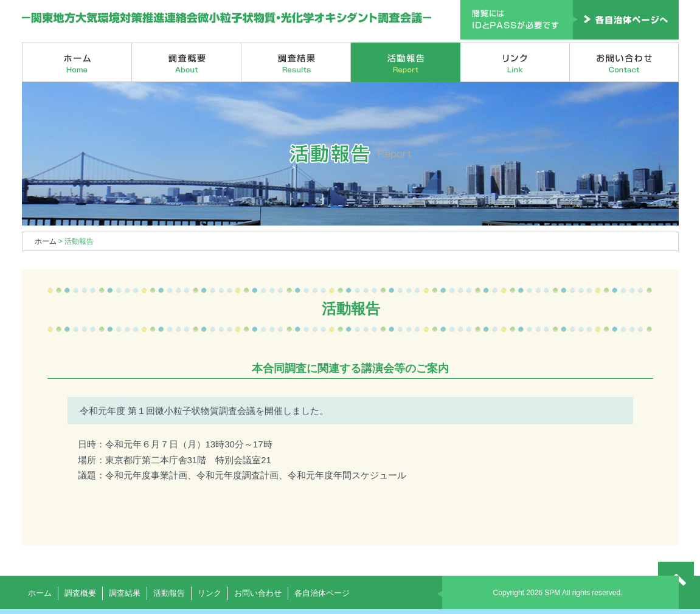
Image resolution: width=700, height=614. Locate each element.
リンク (515, 62)
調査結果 (296, 62)
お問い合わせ (624, 62)
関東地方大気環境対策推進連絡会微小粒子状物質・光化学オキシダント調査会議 (227, 18)
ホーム (77, 62)
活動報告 (406, 62)
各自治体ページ (322, 593)
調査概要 (187, 62)
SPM (552, 593)
